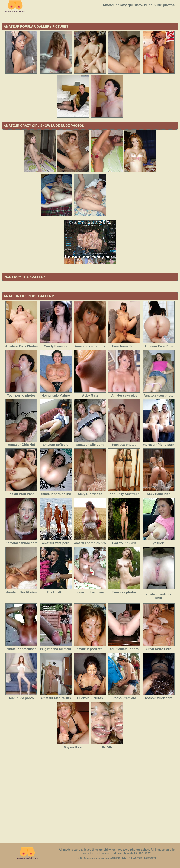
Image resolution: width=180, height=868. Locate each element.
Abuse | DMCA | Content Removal (134, 858)
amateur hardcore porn (159, 596)
